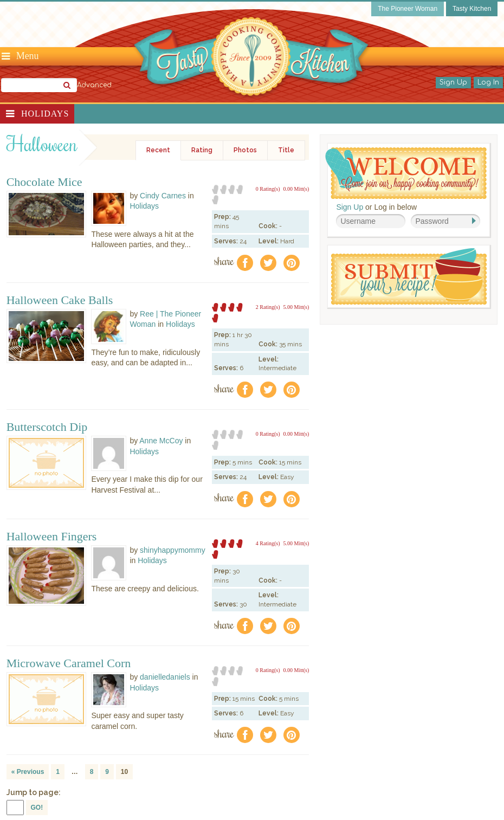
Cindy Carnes (163, 196)
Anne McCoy (161, 441)
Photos (245, 150)
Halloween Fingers (52, 537)
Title (286, 150)
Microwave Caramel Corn (69, 663)
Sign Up (453, 82)
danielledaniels (165, 677)
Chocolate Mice (44, 182)
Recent (158, 150)
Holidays (45, 114)
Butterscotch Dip (47, 427)
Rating (202, 150)
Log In (488, 82)
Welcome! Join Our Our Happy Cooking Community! (406, 173)
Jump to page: (34, 792)
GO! (37, 808)
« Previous (28, 772)
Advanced (94, 85)
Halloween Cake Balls (60, 300)
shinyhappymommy (173, 550)
